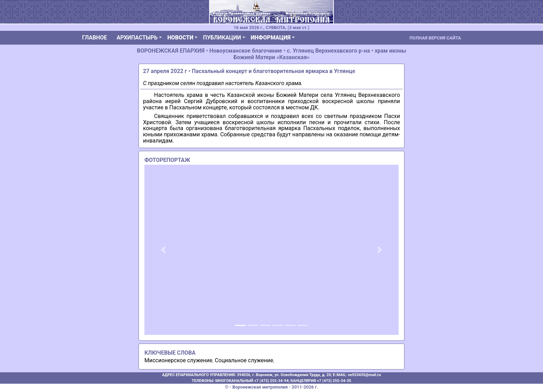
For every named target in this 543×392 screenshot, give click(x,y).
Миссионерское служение (178, 360)
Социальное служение (244, 360)
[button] (163, 250)
